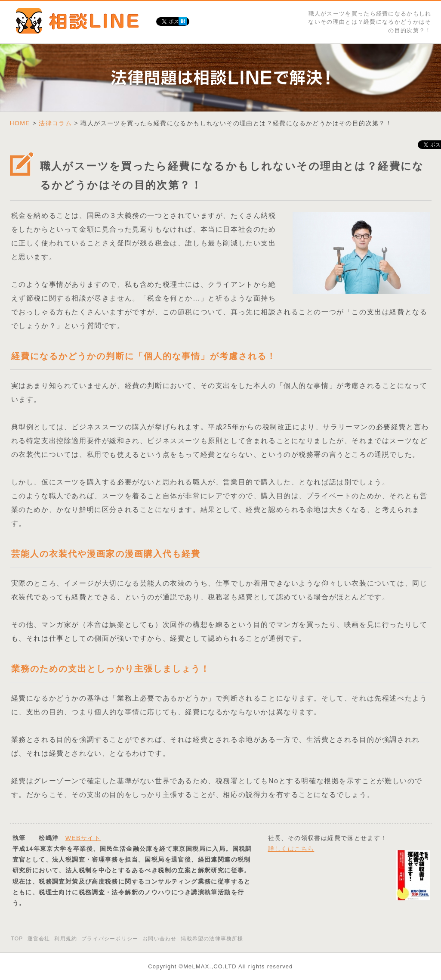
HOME (20, 123)
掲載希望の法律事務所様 (212, 939)
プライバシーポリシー (110, 939)
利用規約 (66, 939)
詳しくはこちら (291, 849)
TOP (17, 939)
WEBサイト (83, 838)
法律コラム (55, 123)
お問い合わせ (159, 939)
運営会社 (39, 939)
